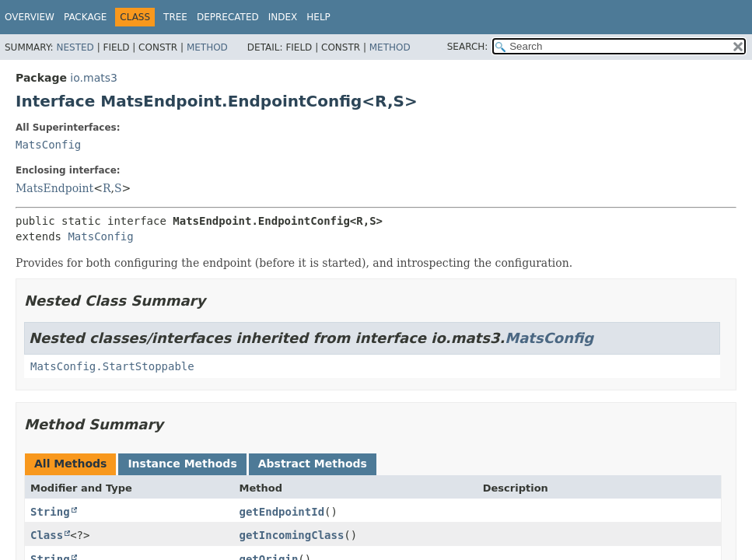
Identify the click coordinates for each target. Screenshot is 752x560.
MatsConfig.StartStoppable (112, 366)
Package (85, 17)
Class (47, 535)
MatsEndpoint (54, 188)
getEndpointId (282, 512)
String (50, 512)
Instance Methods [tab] (182, 464)
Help (318, 17)
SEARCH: (468, 47)
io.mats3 (94, 78)
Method (207, 47)
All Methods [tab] (70, 464)
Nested (75, 47)
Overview (30, 17)
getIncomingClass (292, 535)
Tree (175, 17)
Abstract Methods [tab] (313, 464)
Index (283, 17)
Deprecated (228, 17)
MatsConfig (48, 145)
